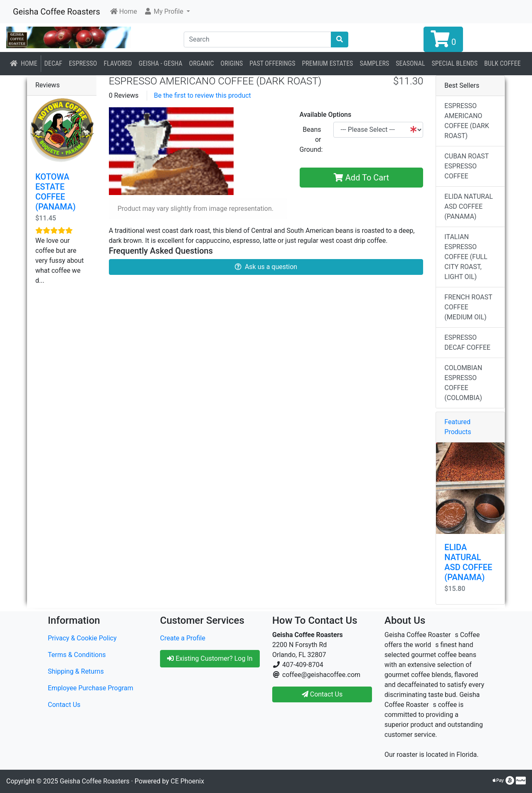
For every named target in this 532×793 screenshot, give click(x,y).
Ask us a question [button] (266, 267)
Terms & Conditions (77, 655)
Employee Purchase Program (91, 688)
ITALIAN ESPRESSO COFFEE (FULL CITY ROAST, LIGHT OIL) (466, 257)
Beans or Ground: (311, 140)
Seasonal (410, 63)
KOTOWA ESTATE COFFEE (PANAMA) (55, 192)
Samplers (374, 63)
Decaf (53, 63)
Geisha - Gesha (161, 63)
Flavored (118, 63)
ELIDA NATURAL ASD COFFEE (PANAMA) (469, 206)
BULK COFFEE (502, 63)
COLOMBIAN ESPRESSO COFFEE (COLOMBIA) (463, 383)
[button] (167, 12)
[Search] (258, 40)
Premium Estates (327, 63)
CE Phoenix (188, 781)
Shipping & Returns (76, 671)
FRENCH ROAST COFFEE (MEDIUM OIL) (468, 307)
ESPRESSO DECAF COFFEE (467, 342)
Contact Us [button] (322, 694)
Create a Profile (183, 638)
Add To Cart (361, 178)
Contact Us (64, 705)
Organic (202, 63)
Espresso (83, 63)
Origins (232, 63)
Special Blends (455, 63)
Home (24, 63)
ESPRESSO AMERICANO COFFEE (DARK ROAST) (467, 121)
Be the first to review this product (202, 95)
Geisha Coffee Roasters (57, 12)
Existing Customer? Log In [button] (210, 658)
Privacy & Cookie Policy (82, 638)
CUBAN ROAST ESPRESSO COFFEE (467, 166)
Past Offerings (272, 63)
